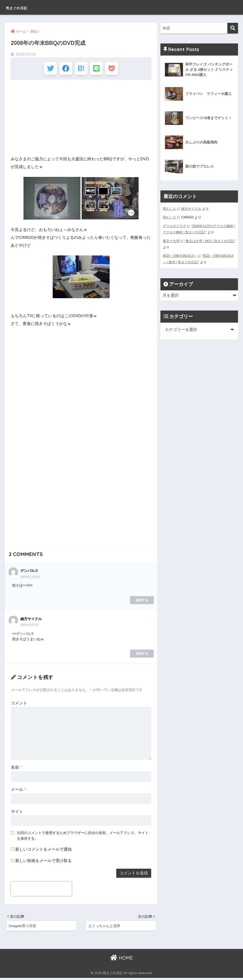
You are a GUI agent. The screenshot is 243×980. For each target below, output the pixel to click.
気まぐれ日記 (23, 7)
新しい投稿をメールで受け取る (43, 862)
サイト (17, 813)
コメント (19, 704)
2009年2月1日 (30, 626)
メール (18, 790)
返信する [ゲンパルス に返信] (142, 601)
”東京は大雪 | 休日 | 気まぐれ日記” (210, 240)
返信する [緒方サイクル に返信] (142, 655)
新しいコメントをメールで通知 (43, 850)
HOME (121, 960)
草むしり (169, 209)
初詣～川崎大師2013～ (180, 255)
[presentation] (41, 890)
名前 (16, 769)
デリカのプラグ (174, 226)
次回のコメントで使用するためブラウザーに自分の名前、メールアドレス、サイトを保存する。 (83, 837)
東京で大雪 (171, 240)
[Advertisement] (81, 119)
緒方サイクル (191, 209)
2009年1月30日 (30, 578)
